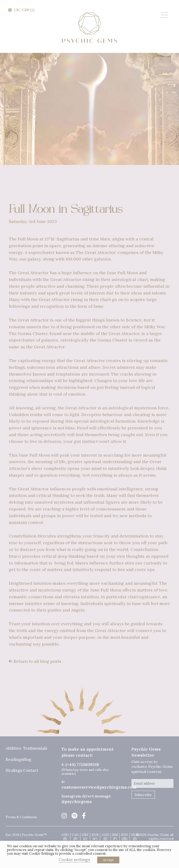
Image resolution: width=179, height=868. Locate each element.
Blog (27, 760)
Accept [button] (108, 860)
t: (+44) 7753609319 (80, 764)
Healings (14, 771)
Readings (14, 760)
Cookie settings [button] (74, 859)
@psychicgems (77, 801)
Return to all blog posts (35, 661)
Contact (31, 771)
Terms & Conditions (21, 817)
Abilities (13, 748)
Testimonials (35, 748)
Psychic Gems (89, 28)
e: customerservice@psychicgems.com (99, 784)
